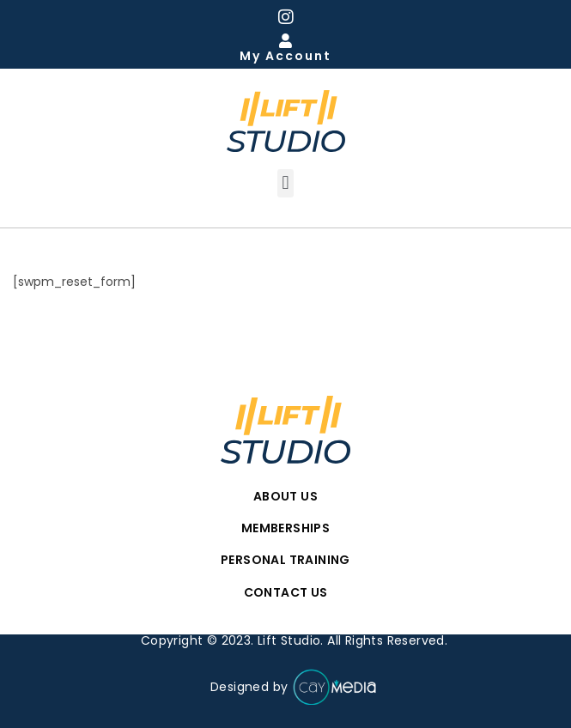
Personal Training (285, 560)
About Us (285, 496)
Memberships (285, 528)
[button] (285, 183)
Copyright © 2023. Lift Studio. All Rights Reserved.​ (294, 640)
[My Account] (285, 41)
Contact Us (286, 592)
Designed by (294, 688)
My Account (285, 56)
